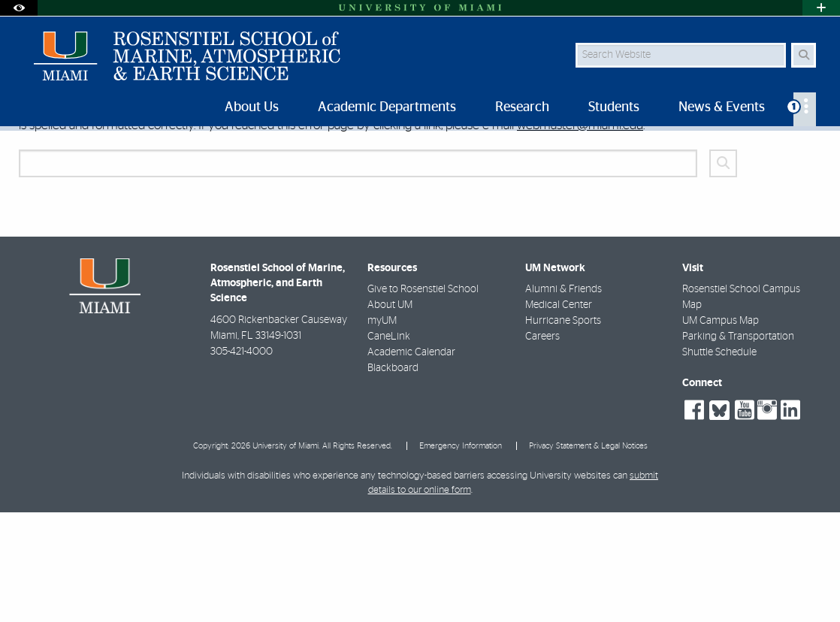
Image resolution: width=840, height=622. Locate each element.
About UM (390, 415)
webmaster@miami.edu (580, 235)
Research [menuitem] (522, 107)
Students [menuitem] (614, 107)
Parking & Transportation (738, 446)
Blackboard (393, 478)
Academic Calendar (411, 462)
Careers (542, 446)
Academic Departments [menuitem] (387, 107)
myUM (382, 430)
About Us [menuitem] (252, 107)
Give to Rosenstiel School (423, 399)
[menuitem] (805, 109)
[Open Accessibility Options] (19, 8)
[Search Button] (804, 55)
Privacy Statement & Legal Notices (588, 556)
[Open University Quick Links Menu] (821, 8)
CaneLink (389, 446)
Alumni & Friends (564, 399)
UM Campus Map (721, 430)
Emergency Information (461, 556)
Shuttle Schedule (719, 462)
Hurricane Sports (563, 430)
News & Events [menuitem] (722, 107)
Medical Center (559, 415)
